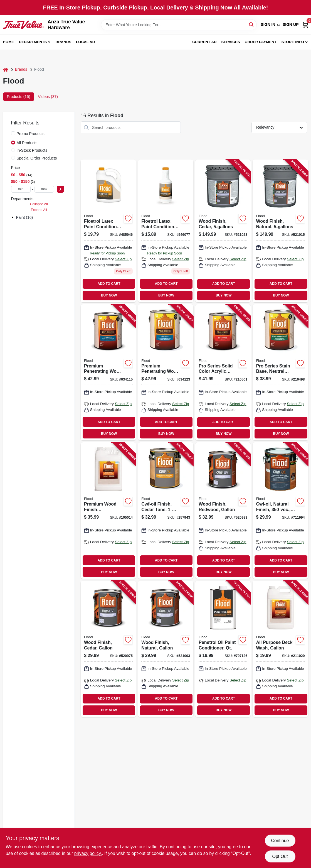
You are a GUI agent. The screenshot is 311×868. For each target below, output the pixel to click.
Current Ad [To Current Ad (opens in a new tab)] (204, 42)
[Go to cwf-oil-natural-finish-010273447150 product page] (280, 511)
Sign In (268, 24)
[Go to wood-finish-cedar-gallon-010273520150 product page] (108, 649)
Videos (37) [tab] (48, 97)
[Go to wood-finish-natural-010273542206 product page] (280, 231)
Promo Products (31, 134)
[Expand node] (13, 217)
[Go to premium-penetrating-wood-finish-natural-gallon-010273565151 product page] (108, 372)
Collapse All (39, 204)
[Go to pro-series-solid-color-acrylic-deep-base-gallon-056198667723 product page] (223, 372)
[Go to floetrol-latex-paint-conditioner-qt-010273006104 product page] (166, 231)
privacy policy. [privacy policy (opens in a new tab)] (88, 853)
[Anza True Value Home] (24, 25)
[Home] (6, 69)
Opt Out (280, 856)
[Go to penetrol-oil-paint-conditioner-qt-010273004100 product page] (223, 649)
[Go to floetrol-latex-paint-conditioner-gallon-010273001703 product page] (108, 231)
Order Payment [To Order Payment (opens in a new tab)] (261, 42)
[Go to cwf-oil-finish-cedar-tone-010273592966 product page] (166, 511)
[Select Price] (60, 189)
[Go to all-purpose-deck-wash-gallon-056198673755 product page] (280, 649)
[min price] (21, 189)
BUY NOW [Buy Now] (109, 295)
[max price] (44, 189)
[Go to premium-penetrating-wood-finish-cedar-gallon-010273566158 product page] (166, 372)
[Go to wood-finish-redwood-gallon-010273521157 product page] (223, 511)
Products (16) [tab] (19, 97)
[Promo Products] (13, 133)
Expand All (39, 210)
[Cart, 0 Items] (305, 25)
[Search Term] (179, 25)
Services (231, 42)
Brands (64, 42)
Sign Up (291, 24)
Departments (33, 42)
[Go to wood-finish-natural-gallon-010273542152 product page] (166, 649)
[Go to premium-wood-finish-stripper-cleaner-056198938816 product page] (108, 511)
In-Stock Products (32, 150)
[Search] (252, 24)
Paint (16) (25, 217)
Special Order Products (37, 158)
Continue (280, 841)
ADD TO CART (109, 284)
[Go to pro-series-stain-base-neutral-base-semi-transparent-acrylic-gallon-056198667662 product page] (280, 372)
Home (9, 42)
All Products (27, 143)
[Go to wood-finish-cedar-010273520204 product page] (223, 231)
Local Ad (85, 42)
